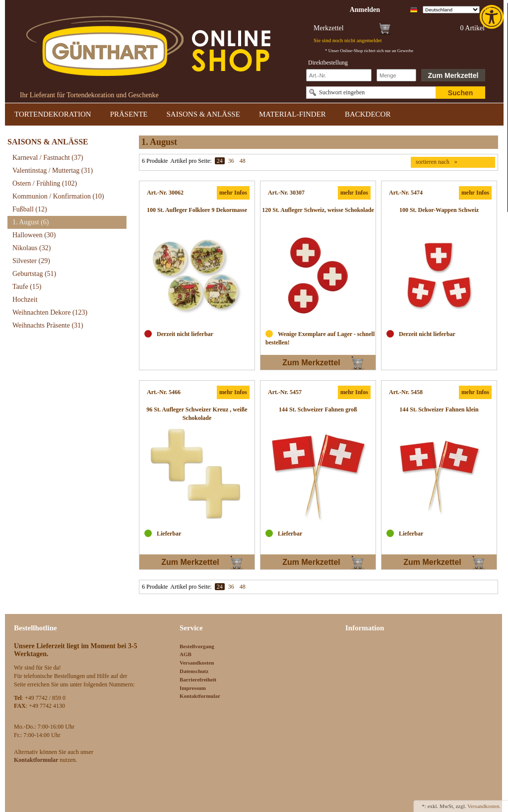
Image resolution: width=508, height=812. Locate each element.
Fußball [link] (30, 209)
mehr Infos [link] (233, 193)
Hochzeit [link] (25, 300)
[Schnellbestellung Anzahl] (396, 75)
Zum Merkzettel (453, 75)
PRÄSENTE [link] (129, 114)
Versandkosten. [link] (484, 806)
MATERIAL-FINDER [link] (292, 114)
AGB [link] (186, 654)
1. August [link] (31, 222)
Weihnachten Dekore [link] (50, 312)
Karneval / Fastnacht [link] (48, 158)
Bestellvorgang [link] (197, 646)
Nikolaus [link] (32, 248)
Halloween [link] (34, 235)
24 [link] (220, 161)
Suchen (461, 93)
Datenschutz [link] (194, 671)
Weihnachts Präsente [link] (48, 325)
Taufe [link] (27, 287)
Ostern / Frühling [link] (45, 183)
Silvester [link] (31, 261)
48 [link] (243, 161)
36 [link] (231, 161)
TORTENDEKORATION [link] (53, 114)
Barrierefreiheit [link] (198, 679)
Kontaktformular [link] (200, 696)
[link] (493, 17)
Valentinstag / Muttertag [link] (53, 170)
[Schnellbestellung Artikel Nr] (339, 75)
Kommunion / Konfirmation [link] (58, 196)
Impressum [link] (193, 688)
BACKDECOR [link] (368, 114)
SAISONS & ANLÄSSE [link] (203, 114)
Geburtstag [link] (34, 274)
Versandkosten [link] (197, 663)
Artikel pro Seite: (191, 161)
